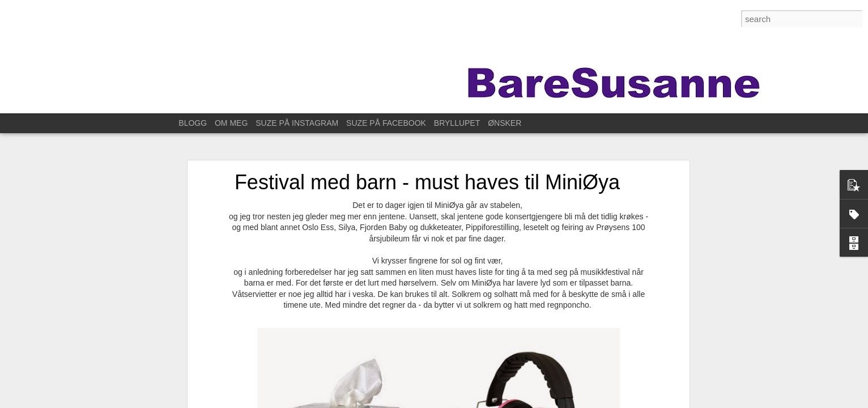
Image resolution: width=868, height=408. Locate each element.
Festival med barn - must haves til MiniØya (427, 175)
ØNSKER (505, 123)
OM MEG (231, 123)
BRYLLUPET (457, 123)
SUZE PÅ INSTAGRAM (297, 123)
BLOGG (193, 123)
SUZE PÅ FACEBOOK (386, 123)
